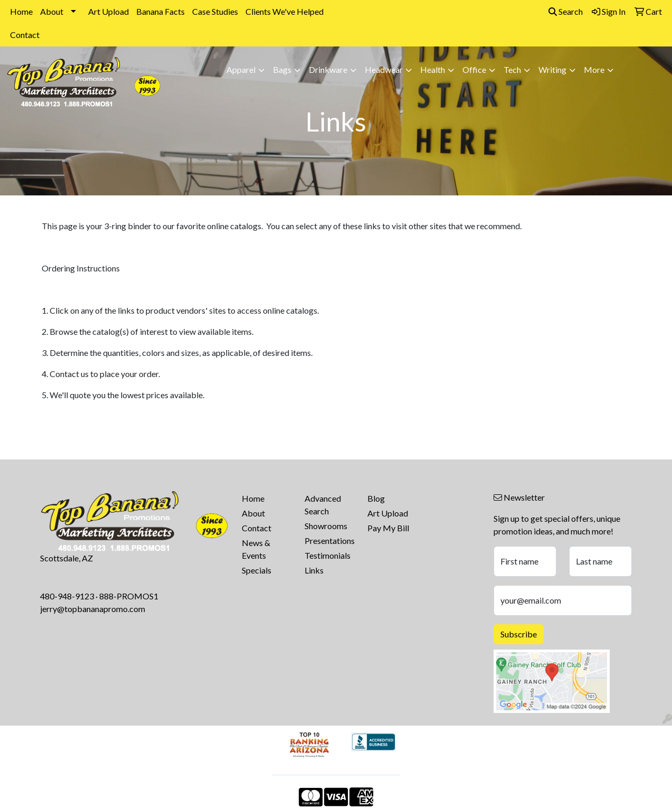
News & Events (256, 549)
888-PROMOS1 (129, 596)
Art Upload (108, 11)
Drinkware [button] (328, 69)
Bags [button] (282, 69)
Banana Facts (160, 11)
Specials (257, 570)
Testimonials (328, 555)
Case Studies (215, 11)
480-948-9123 (67, 596)
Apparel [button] (241, 69)
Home (21, 11)
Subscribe (519, 634)
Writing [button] (552, 69)
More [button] (594, 69)
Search (566, 11)
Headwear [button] (384, 69)
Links (314, 570)
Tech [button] (512, 69)
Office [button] (474, 69)
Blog (376, 498)
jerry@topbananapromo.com (93, 609)
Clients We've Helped (285, 11)
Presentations (330, 541)
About (52, 11)
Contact (25, 35)
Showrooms (326, 526)
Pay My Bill (388, 528)
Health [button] (433, 69)
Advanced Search (323, 505)
